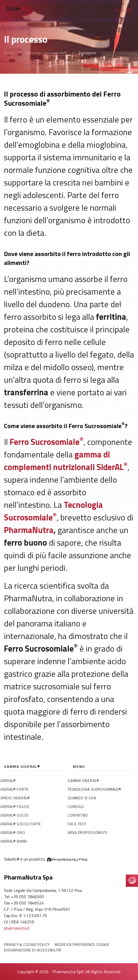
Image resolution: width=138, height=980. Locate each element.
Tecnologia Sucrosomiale (53, 511)
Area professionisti (87, 832)
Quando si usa (82, 798)
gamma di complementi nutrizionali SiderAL (66, 461)
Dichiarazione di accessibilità (33, 950)
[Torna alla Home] (20, 10)
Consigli (76, 806)
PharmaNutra (29, 530)
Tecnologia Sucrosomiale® (94, 789)
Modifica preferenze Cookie (82, 944)
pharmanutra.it (17, 928)
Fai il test (77, 824)
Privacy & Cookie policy (27, 944)
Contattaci (78, 815)
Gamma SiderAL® (83, 781)
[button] (123, 10)
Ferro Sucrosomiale (47, 442)
